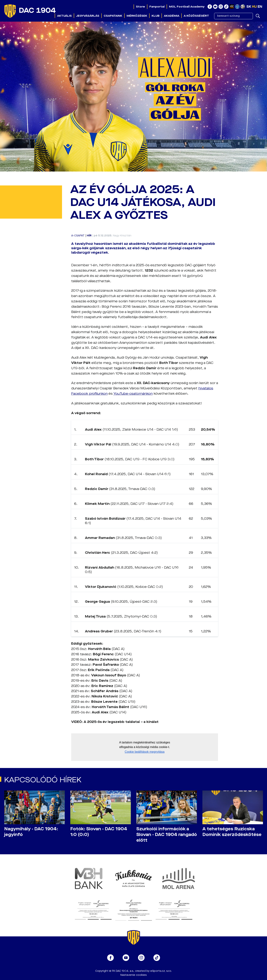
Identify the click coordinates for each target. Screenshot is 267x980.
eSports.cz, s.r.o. (161, 971)
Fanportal (157, 7)
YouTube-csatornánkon (133, 394)
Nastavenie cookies (133, 975)
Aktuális (64, 16)
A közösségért (196, 16)
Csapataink (113, 16)
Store (140, 7)
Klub (156, 16)
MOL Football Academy (187, 7)
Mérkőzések (137, 16)
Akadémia (172, 16)
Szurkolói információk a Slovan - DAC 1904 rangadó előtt (167, 835)
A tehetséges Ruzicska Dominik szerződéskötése (232, 832)
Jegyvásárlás (88, 16)
